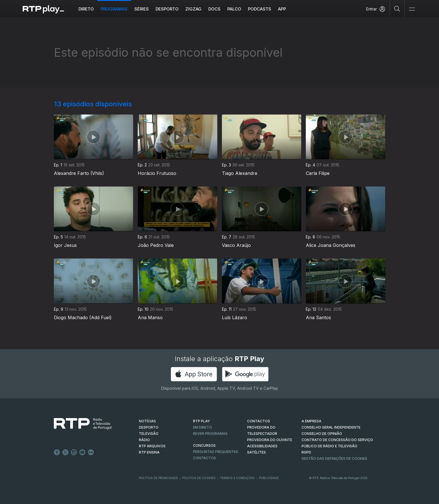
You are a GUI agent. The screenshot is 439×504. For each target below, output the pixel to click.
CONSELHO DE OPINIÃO (322, 434)
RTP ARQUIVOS (152, 446)
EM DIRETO (202, 427)
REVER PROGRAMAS (210, 434)
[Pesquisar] (397, 9)
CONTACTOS (259, 421)
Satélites (256, 452)
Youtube (82, 452)
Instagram (74, 452)
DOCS (214, 9)
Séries (142, 9)
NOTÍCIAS (147, 421)
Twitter (65, 452)
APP (282, 9)
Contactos (204, 458)
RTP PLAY (202, 421)
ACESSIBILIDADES (262, 446)
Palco (234, 9)
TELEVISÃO (149, 434)
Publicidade (269, 478)
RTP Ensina (149, 452)
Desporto (167, 9)
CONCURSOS (204, 445)
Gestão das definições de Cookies (334, 459)
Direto (86, 9)
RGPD (306, 452)
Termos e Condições (237, 478)
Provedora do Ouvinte (270, 440)
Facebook (57, 452)
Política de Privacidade (158, 478)
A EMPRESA (311, 421)
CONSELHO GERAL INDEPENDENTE (331, 427)
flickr (91, 452)
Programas (114, 9)
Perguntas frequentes (216, 452)
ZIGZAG (193, 9)
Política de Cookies (199, 478)
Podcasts (260, 9)
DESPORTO (149, 427)
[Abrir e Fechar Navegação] (412, 9)
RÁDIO (144, 440)
